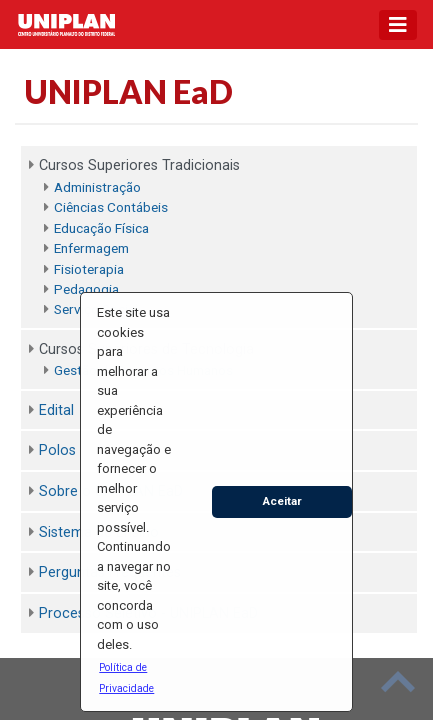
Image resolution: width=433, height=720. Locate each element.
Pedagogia (86, 289)
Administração (97, 187)
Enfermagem (91, 248)
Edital (56, 410)
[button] (134, 677)
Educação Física (101, 228)
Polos (57, 450)
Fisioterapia (89, 269)
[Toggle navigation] (398, 25)
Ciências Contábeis (111, 207)
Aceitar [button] (282, 501)
